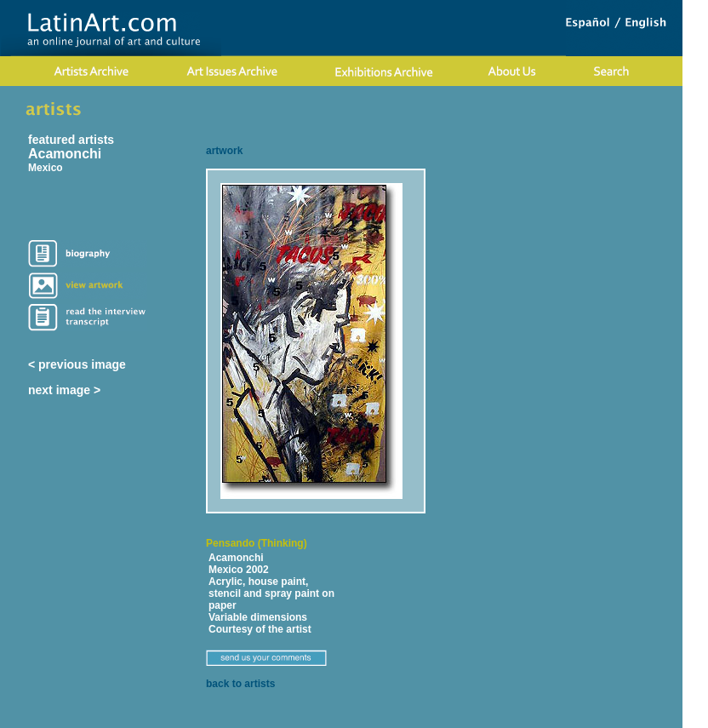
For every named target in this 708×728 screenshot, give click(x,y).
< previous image (77, 364)
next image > (64, 390)
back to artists (240, 684)
